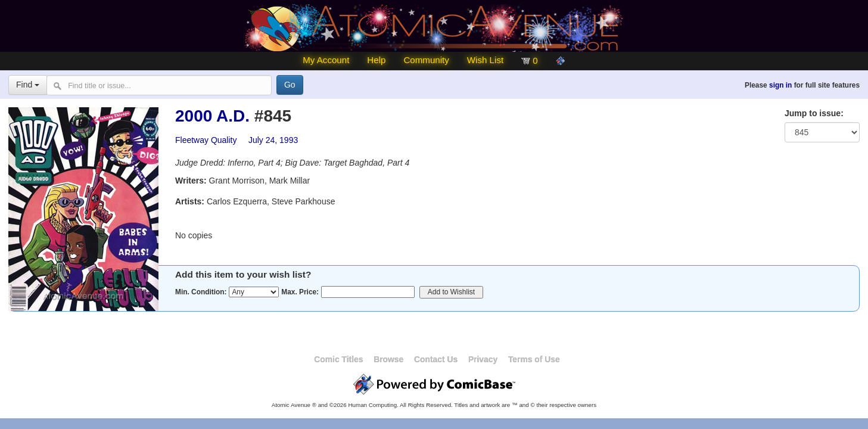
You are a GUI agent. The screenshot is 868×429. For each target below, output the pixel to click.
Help (376, 60)
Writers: (191, 181)
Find (28, 85)
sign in (780, 85)
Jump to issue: (814, 113)
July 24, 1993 (273, 140)
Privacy (483, 359)
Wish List (485, 60)
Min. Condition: (201, 292)
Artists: (190, 201)
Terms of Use (534, 359)
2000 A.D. (212, 116)
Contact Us (436, 359)
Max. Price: (300, 292)
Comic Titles (338, 359)
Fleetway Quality (206, 140)
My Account (326, 60)
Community (426, 60)
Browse (388, 359)
